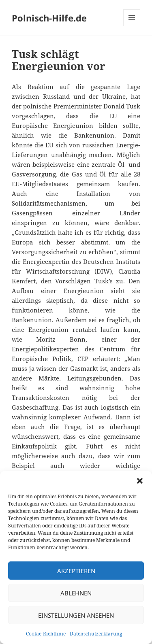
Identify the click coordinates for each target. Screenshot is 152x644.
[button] (140, 481)
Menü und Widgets (132, 26)
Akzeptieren (76, 571)
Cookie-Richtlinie (46, 634)
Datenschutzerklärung (96, 634)
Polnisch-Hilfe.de (49, 18)
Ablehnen (76, 593)
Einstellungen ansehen (76, 615)
